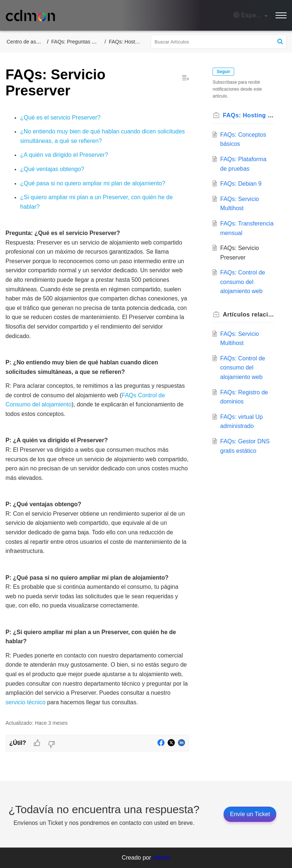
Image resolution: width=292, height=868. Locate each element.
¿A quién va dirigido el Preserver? (64, 155)
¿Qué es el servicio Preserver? (60, 117)
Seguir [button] (223, 72)
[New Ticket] (250, 814)
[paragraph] (97, 410)
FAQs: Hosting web (131, 42)
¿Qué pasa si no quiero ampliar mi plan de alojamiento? (93, 183)
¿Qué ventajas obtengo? (52, 169)
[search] (219, 42)
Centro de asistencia (30, 42)
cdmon (161, 858)
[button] (250, 15)
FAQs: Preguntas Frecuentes (84, 42)
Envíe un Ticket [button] (250, 814)
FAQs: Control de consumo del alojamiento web (243, 282)
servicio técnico (25, 702)
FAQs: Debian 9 (241, 184)
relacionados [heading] (248, 314)
